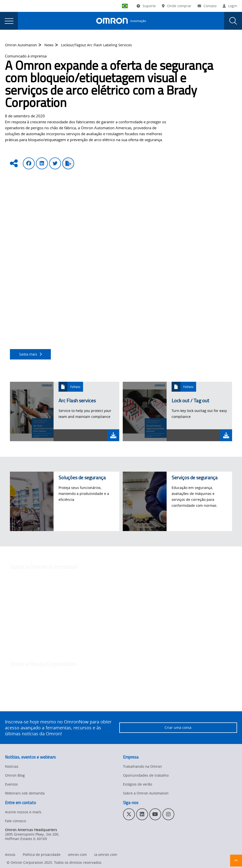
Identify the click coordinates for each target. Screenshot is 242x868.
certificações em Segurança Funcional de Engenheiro (106, 309)
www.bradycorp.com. (65, 710)
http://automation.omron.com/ (152, 595)
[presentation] (9, 21)
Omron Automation (21, 45)
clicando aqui (84, 342)
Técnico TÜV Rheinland (174, 309)
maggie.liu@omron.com (30, 634)
